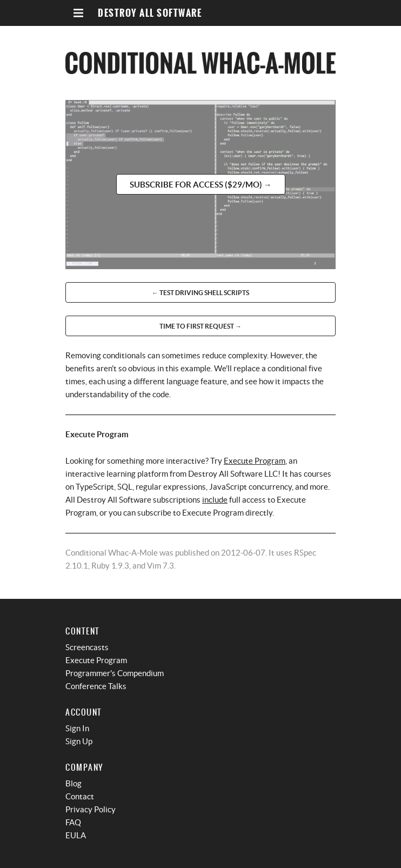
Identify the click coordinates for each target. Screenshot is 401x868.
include (215, 500)
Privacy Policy (91, 809)
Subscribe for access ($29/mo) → (201, 185)
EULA (76, 835)
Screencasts (87, 647)
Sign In (77, 728)
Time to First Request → (201, 326)
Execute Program (255, 461)
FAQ (73, 822)
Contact (80, 796)
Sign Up (79, 741)
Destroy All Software (150, 13)
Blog (73, 783)
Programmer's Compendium (115, 673)
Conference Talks (96, 686)
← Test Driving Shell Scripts (201, 293)
